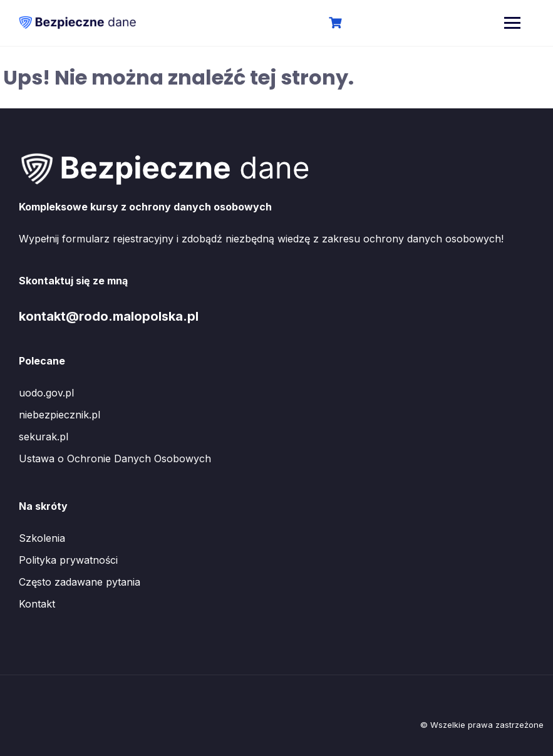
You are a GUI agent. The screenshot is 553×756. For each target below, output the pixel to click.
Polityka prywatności (68, 560)
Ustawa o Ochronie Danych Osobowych (115, 458)
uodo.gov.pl (46, 393)
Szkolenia (42, 538)
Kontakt (37, 604)
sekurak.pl (44, 437)
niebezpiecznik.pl (59, 415)
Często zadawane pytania (80, 582)
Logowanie (377, 24)
